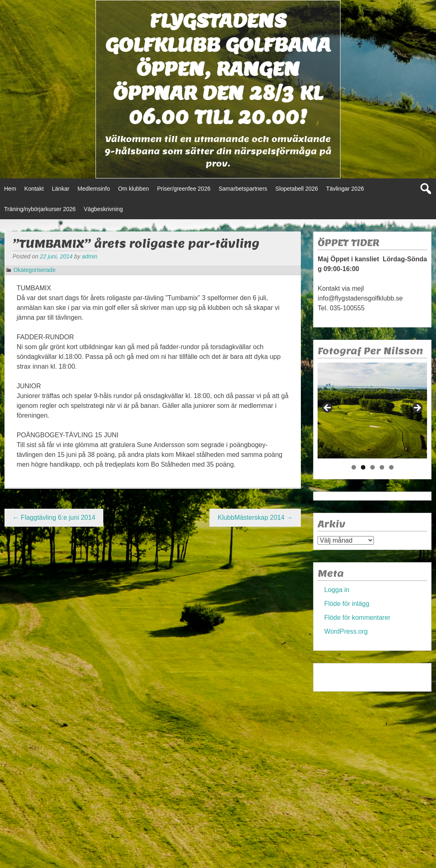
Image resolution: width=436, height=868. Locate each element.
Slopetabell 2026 (297, 189)
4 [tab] (382, 467)
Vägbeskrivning (103, 209)
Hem (10, 189)
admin (89, 256)
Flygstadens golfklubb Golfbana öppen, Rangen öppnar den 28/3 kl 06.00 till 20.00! (218, 69)
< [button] (328, 408)
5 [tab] (391, 467)
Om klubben (133, 189)
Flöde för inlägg (347, 604)
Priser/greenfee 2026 (184, 189)
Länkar (61, 189)
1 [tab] (354, 467)
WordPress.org (346, 631)
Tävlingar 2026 (345, 189)
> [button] (417, 408)
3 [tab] (373, 467)
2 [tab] (363, 467)
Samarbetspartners (243, 189)
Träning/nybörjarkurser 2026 (40, 209)
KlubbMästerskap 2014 (255, 517)
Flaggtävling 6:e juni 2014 (54, 517)
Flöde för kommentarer (357, 618)
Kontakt (34, 189)
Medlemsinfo (94, 189)
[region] (372, 411)
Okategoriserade (35, 270)
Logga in (337, 590)
